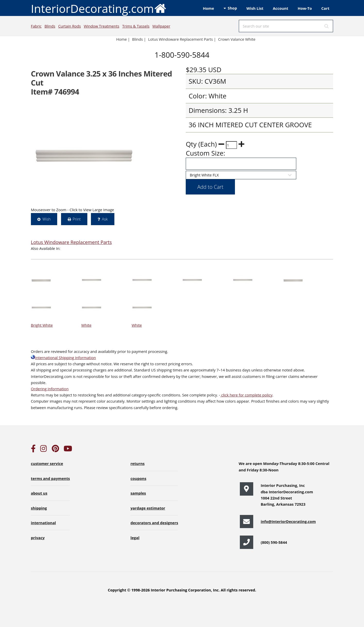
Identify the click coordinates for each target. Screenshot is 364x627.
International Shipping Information (63, 358)
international (43, 523)
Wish (47, 219)
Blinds (50, 26)
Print (77, 219)
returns (137, 463)
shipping (39, 508)
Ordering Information (50, 389)
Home (209, 8)
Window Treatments (101, 26)
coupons (138, 478)
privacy (38, 538)
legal (135, 538)
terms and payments (50, 478)
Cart (325, 8)
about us (39, 493)
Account (281, 8)
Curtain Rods (70, 26)
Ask (105, 219)
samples (138, 493)
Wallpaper (161, 26)
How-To (305, 8)
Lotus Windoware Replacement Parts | (182, 39)
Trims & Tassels (136, 26)
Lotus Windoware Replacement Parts (71, 242)
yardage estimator (148, 508)
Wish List (255, 8)
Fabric (36, 26)
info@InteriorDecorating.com (288, 521)
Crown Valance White (237, 39)
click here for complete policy (246, 395)
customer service (47, 463)
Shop (232, 8)
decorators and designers (154, 523)
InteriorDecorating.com (99, 8)
